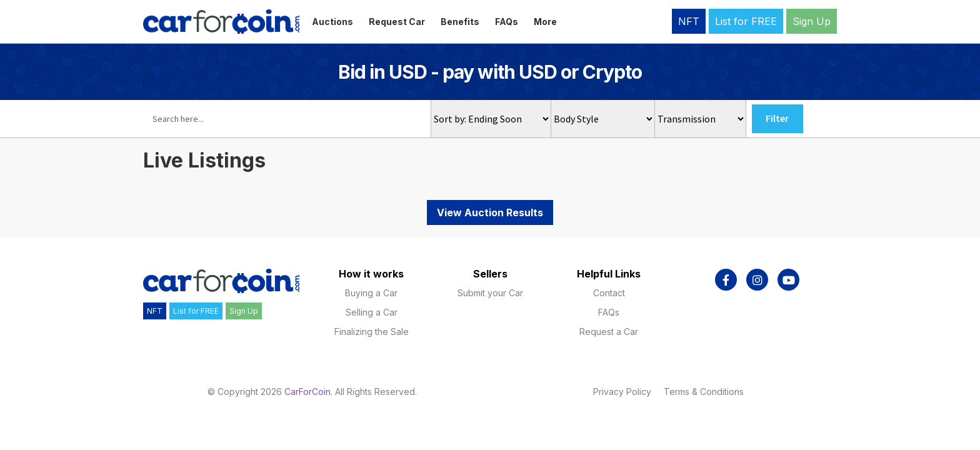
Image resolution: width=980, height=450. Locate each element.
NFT (689, 21)
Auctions (332, 22)
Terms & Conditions (704, 392)
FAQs (507, 22)
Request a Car (609, 332)
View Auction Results (490, 212)
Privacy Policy (622, 392)
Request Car (397, 22)
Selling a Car (372, 312)
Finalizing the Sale (372, 332)
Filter (777, 118)
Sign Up (812, 21)
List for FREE (746, 21)
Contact (609, 293)
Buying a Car (371, 293)
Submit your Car (490, 293)
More (545, 22)
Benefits (460, 22)
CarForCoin (307, 392)
